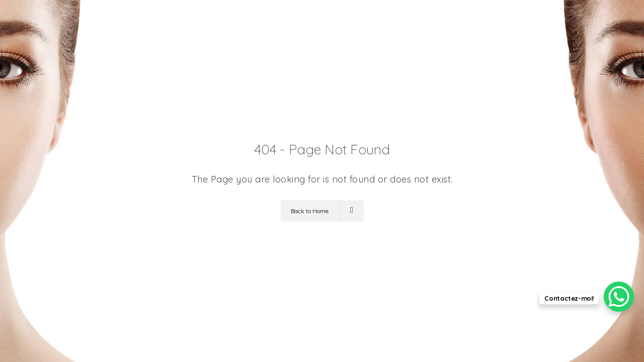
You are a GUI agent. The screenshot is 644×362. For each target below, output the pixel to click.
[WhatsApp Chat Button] (619, 297)
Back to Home (322, 211)
